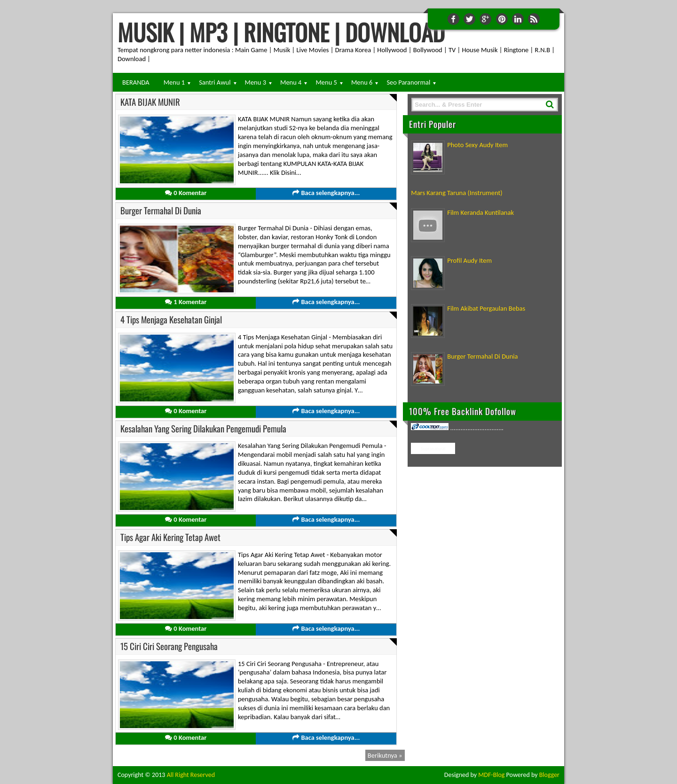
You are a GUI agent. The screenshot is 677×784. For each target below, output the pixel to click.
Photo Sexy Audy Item (477, 145)
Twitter (469, 19)
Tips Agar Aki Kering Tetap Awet (170, 537)
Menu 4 (291, 82)
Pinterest (502, 19)
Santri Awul (215, 82)
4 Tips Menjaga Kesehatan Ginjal (171, 319)
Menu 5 (326, 82)
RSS (534, 19)
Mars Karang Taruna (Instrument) (457, 193)
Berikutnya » (385, 755)
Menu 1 (174, 82)
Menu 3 (256, 82)
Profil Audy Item (469, 260)
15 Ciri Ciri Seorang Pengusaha (169, 646)
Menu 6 (362, 82)
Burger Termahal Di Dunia (161, 210)
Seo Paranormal (408, 82)
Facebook (453, 19)
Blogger (549, 775)
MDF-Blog (491, 775)
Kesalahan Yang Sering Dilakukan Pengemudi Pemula (203, 428)
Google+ (485, 19)
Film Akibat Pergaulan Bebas (486, 308)
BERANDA (136, 82)
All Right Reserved (191, 775)
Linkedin (518, 19)
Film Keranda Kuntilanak (480, 212)
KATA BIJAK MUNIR (150, 102)
